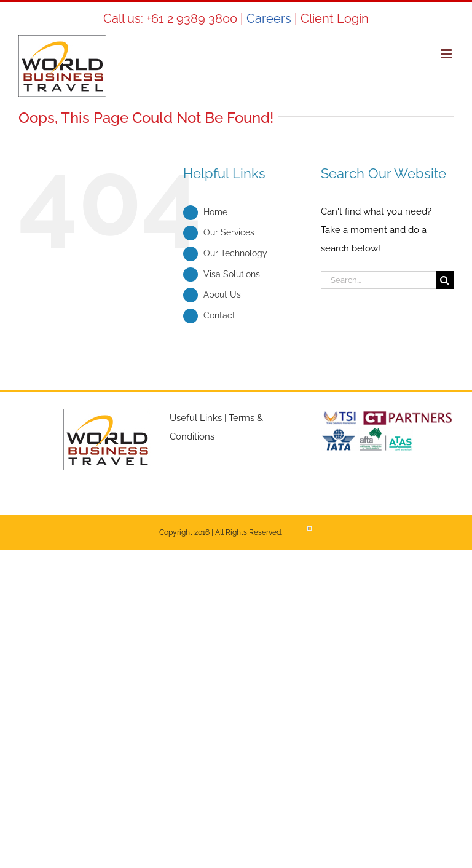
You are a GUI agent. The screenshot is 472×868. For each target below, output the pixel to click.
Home (215, 212)
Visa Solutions (232, 274)
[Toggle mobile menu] (447, 54)
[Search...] (378, 280)
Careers (269, 18)
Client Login (335, 18)
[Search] (445, 280)
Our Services (229, 232)
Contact (219, 315)
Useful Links (196, 418)
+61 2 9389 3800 (192, 18)
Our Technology (235, 253)
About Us (222, 294)
